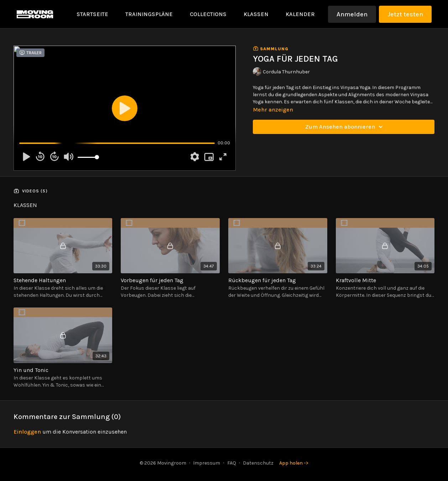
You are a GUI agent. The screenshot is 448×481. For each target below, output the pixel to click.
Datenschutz (258, 463)
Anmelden (352, 14)
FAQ (232, 463)
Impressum (207, 463)
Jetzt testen (405, 14)
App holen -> (294, 463)
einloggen (27, 432)
